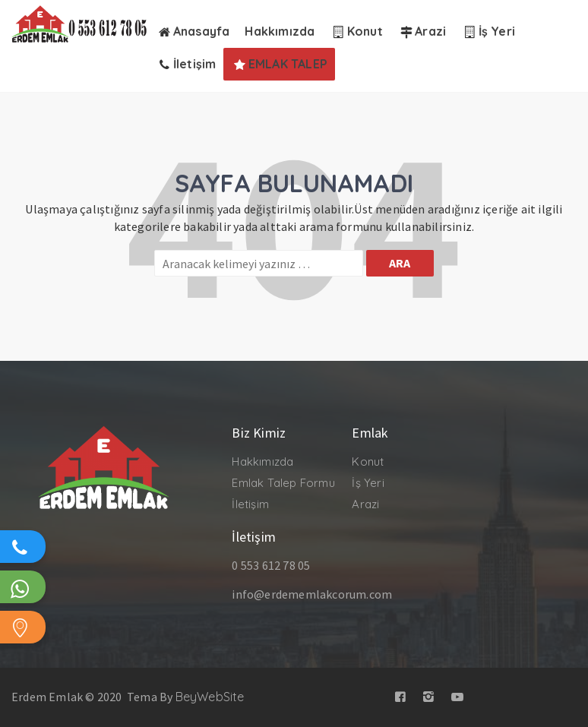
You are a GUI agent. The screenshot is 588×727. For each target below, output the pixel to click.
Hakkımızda (262, 461)
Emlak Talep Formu (283, 483)
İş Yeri (368, 483)
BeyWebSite (210, 697)
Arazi (365, 504)
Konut (368, 461)
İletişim (250, 504)
